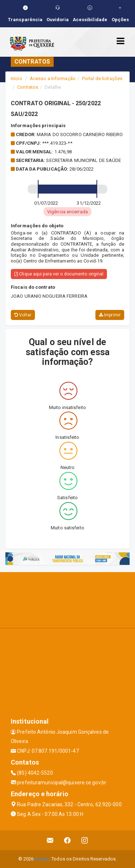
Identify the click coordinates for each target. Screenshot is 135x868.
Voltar (23, 315)
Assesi (42, 859)
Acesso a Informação (53, 78)
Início (17, 78)
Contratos (28, 87)
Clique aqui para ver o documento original (59, 274)
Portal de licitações (102, 78)
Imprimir (110, 315)
